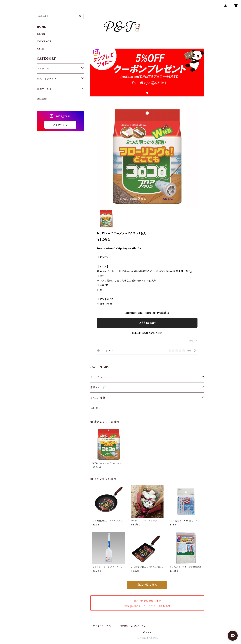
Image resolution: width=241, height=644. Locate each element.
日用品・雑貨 (98, 398)
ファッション (98, 377)
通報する (193, 341)
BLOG (41, 34)
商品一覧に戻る (147, 585)
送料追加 (95, 408)
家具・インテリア (100, 387)
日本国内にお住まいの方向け (147, 333)
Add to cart (147, 323)
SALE (41, 49)
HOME (41, 27)
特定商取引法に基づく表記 (133, 626)
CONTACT (44, 42)
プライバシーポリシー (104, 626)
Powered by (147, 638)
